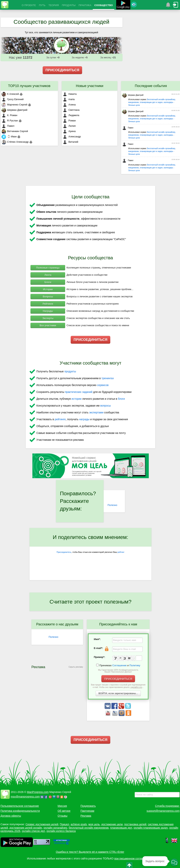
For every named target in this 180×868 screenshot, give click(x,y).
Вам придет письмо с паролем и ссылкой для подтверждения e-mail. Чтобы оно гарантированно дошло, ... (118, 686)
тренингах (108, 378)
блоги (121, 399)
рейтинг (121, 552)
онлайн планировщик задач (151, 828)
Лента (48, 275)
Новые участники (90, 86)
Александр (72, 136)
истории (77, 399)
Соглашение (120, 665)
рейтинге (60, 419)
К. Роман (9, 115)
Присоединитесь (64, 552)
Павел (8, 126)
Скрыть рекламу (76, 667)
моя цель (94, 824)
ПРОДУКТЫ (69, 5)
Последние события (151, 86)
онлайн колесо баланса (61, 831)
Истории (48, 289)
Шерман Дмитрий (14, 110)
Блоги (48, 282)
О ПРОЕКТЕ (29, 5)
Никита (70, 94)
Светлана (71, 110)
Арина (69, 131)
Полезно (112, 505)
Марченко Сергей (14, 105)
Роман (69, 121)
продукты (70, 371)
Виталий (70, 142)
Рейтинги (48, 304)
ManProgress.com (38, 792)
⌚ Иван (9, 136)
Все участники (48, 325)
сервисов (103, 385)
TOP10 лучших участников (29, 86)
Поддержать (88, 806)
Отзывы (63, 816)
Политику (135, 665)
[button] (174, 862)
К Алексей (10, 94)
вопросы (105, 406)
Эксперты (48, 318)
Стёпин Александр (15, 142)
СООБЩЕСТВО (104, 5)
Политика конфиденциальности (20, 811)
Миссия (62, 806)
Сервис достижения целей (42, 824)
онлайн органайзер (55, 828)
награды (84, 419)
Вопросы (48, 296)
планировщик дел (121, 828)
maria (69, 99)
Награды (48, 311)
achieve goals (79, 824)
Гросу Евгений (13, 99)
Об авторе (64, 811)
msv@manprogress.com (25, 797)
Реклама (86, 816)
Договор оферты (11, 816)
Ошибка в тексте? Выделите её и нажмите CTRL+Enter (90, 852)
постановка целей (135, 824)
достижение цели (112, 824)
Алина (69, 105)
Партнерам (87, 811)
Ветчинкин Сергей (15, 131)
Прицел (64, 824)
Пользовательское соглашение (20, 806)
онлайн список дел (33, 831)
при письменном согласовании (133, 859)
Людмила (71, 115)
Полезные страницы (48, 268)
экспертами (96, 412)
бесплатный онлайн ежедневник (89, 828)
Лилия (69, 126)
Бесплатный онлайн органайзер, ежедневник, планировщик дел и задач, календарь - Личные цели (152, 102)
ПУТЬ (42, 5)
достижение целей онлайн (26, 828)
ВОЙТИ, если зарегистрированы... (118, 693)
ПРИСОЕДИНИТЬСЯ (62, 70)
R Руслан (10, 121)
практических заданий (79, 392)
